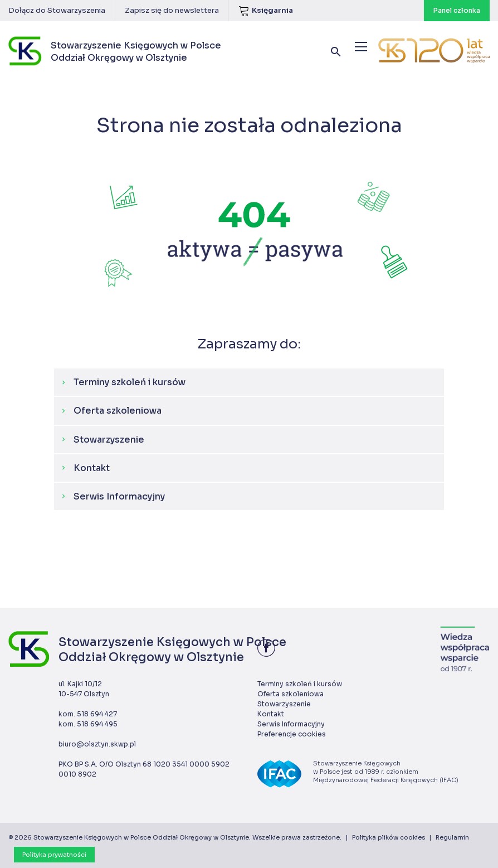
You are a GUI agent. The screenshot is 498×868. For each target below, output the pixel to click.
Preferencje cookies (292, 734)
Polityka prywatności (54, 855)
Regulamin (452, 837)
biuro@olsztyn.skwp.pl (97, 744)
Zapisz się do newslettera (172, 10)
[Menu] (361, 47)
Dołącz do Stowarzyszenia (57, 10)
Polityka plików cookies (389, 837)
